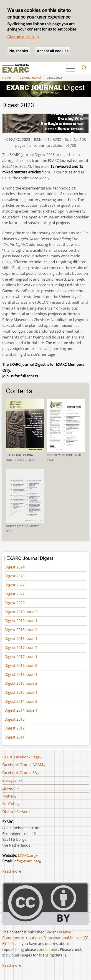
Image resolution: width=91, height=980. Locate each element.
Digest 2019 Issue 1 (21, 621)
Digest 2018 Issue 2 (21, 630)
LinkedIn (11, 788)
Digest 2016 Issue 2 (21, 665)
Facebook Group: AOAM (24, 765)
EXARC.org (28, 855)
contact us (47, 949)
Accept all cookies (53, 51)
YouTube (11, 804)
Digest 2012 (15, 728)
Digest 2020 (15, 603)
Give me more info (23, 37)
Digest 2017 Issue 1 (21, 657)
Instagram (13, 780)
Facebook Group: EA (21, 773)
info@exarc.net (28, 861)
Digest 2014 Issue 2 (21, 701)
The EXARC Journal (29, 78)
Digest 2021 (15, 594)
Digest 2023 (15, 576)
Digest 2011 (15, 737)
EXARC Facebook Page (23, 757)
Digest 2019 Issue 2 (21, 612)
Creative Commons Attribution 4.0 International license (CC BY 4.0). (45, 938)
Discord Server (17, 812)
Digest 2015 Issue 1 (21, 692)
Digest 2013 (15, 719)
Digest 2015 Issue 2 (21, 683)
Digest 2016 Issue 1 (21, 675)
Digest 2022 (15, 585)
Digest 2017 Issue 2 (21, 648)
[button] (25, 425)
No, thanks (19, 51)
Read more (12, 871)
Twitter (10, 796)
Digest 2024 (15, 567)
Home (6, 78)
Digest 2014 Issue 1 (21, 710)
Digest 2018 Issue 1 (21, 639)
